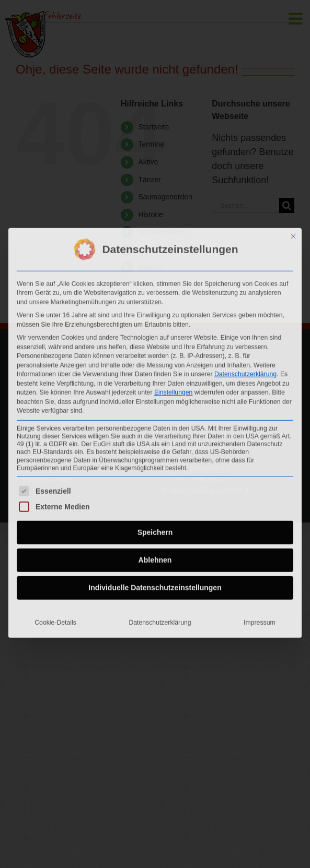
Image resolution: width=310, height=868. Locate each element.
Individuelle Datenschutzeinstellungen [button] (155, 586)
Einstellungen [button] (174, 390)
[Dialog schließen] (293, 234)
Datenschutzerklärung (245, 372)
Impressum (260, 621)
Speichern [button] (155, 530)
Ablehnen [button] (155, 558)
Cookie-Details (55, 621)
